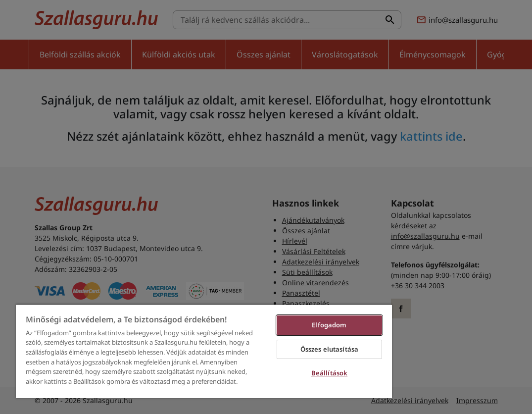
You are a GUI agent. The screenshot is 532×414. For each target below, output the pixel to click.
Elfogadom (329, 325)
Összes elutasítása (329, 349)
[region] (204, 351)
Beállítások (329, 373)
